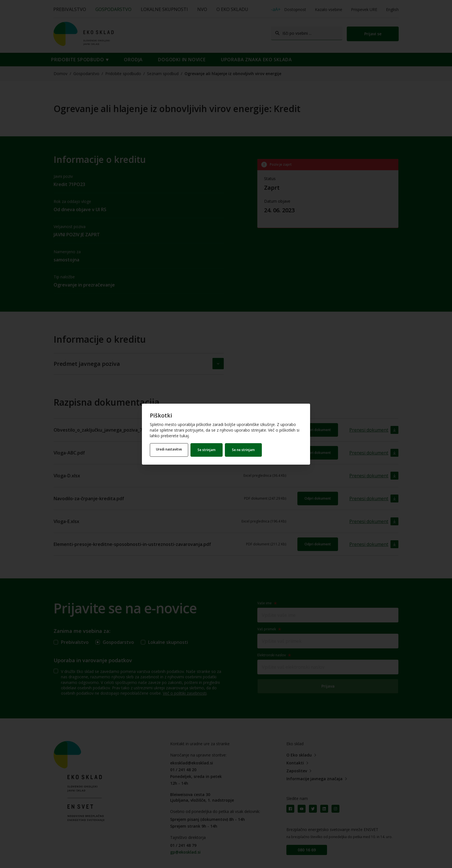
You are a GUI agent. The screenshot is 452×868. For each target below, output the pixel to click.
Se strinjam (208, 450)
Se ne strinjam (245, 450)
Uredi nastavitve (170, 450)
